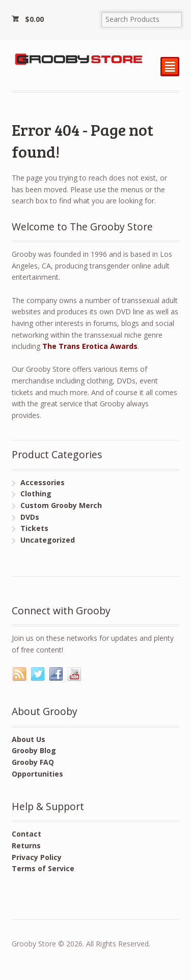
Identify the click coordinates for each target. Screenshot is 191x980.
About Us (29, 739)
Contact (26, 834)
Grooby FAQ (33, 762)
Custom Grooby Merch (61, 505)
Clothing (36, 494)
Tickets (34, 528)
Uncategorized (48, 540)
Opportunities (37, 774)
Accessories (43, 482)
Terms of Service (43, 868)
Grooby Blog (34, 750)
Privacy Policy (37, 857)
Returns (26, 845)
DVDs (30, 517)
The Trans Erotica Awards (90, 346)
